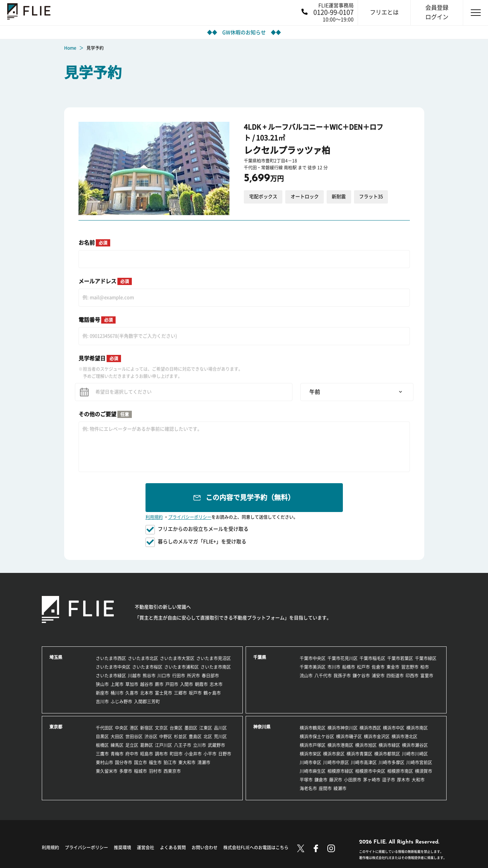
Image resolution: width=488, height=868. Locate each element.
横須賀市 (424, 771)
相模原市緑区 (340, 771)
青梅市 (117, 754)
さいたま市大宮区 (177, 658)
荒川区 (220, 736)
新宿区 (147, 728)
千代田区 (104, 728)
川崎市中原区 (336, 762)
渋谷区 (151, 736)
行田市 (179, 676)
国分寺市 (124, 762)
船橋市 (349, 667)
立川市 (200, 745)
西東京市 (172, 771)
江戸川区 (164, 745)
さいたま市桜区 (147, 667)
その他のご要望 (105, 414)
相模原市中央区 (370, 771)
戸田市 (172, 684)
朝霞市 (201, 684)
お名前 (94, 243)
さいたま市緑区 (111, 676)
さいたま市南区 (216, 667)
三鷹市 (102, 754)
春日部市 (210, 676)
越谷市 (147, 684)
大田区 (117, 736)
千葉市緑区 (426, 658)
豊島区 (195, 736)
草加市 (132, 684)
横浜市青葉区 (359, 754)
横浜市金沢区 (377, 736)
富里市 (427, 676)
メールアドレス (105, 281)
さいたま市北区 (143, 658)
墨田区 (191, 728)
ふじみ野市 (121, 702)
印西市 (412, 676)
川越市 (134, 676)
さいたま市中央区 (113, 667)
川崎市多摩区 (391, 762)
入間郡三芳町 (147, 702)
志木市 (216, 684)
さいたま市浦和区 (182, 667)
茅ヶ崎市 (372, 780)
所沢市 (193, 676)
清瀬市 (204, 762)
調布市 (161, 754)
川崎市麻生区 (313, 771)
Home (70, 48)
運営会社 (145, 847)
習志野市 (410, 667)
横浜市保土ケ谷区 (317, 736)
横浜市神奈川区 (343, 728)
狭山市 (102, 684)
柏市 (425, 667)
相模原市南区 (400, 771)
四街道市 (395, 676)
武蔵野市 (216, 745)
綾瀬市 (340, 788)
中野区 (166, 736)
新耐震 (339, 197)
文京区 (161, 728)
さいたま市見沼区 (214, 658)
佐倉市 (378, 667)
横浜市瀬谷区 (415, 745)
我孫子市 (342, 676)
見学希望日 (100, 359)
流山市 (306, 676)
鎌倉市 (321, 780)
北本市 (147, 693)
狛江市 (170, 762)
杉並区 (180, 736)
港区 (134, 728)
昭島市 (147, 754)
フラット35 (371, 197)
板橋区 (102, 745)
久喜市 (132, 693)
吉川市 (102, 702)
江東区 (206, 728)
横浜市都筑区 (387, 754)
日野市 (225, 754)
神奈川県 (262, 727)
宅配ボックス (263, 197)
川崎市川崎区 (415, 754)
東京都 (56, 727)
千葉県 (260, 657)
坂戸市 (195, 693)
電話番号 (97, 320)
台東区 (176, 728)
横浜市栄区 (310, 754)
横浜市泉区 (334, 754)
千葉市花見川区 (343, 658)
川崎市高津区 (364, 762)
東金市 (393, 667)
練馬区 (117, 745)
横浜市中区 (394, 728)
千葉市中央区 (313, 658)
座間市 (325, 788)
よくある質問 (173, 847)
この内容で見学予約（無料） (250, 497)
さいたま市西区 (111, 658)
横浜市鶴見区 (313, 728)
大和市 (418, 780)
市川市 (334, 667)
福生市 (155, 762)
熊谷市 (149, 676)
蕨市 (159, 684)
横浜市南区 (417, 728)
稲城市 (140, 771)
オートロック (305, 197)
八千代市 (323, 676)
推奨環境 (122, 847)
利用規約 (154, 517)
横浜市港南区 (340, 745)
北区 (208, 736)
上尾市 (117, 684)
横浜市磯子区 (349, 736)
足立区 (132, 745)
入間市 (187, 684)
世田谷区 (134, 736)
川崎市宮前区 (419, 762)
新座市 (102, 693)
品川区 (220, 728)
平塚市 (306, 780)
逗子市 (389, 780)
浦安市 (378, 676)
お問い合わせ (205, 847)
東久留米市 (107, 771)
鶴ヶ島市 (212, 693)
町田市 (176, 754)
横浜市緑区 (389, 745)
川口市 (164, 676)
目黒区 (102, 736)
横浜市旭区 (366, 745)
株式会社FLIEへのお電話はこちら (256, 847)
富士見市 (164, 693)
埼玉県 (56, 657)
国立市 (140, 762)
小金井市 (193, 754)
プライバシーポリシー (190, 517)
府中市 (132, 754)
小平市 (210, 754)
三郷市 (180, 693)
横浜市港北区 (404, 736)
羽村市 (155, 771)
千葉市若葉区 (400, 658)
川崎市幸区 (310, 762)
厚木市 (403, 780)
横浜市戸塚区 (313, 745)
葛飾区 (147, 745)
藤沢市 (336, 780)
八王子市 (183, 745)
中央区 (121, 728)
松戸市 (363, 667)
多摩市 (126, 771)
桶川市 (117, 693)
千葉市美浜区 (313, 667)
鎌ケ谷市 (361, 676)
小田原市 (353, 780)
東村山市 (104, 762)
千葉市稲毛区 (372, 658)
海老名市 (308, 788)
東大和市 (187, 762)
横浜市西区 (370, 728)
